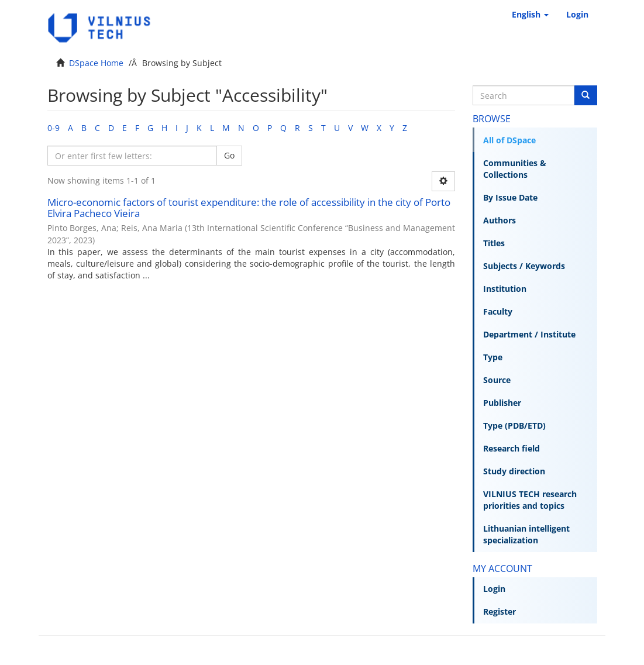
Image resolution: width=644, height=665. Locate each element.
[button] (530, 15)
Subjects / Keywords (524, 266)
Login (494, 589)
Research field (512, 448)
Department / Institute (529, 334)
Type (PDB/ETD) (514, 425)
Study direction (514, 471)
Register (500, 611)
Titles (494, 243)
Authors (500, 220)
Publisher (502, 403)
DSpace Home (96, 63)
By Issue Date (510, 197)
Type (493, 357)
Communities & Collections (515, 169)
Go (229, 155)
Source (497, 380)
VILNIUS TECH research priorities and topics (530, 500)
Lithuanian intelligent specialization (526, 534)
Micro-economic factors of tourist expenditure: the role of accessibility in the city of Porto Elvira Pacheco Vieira (249, 208)
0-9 (54, 128)
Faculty (498, 311)
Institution (505, 289)
